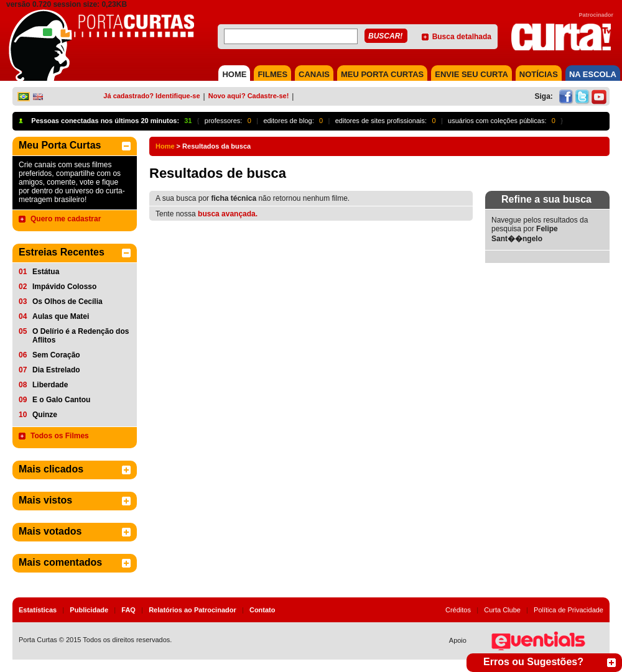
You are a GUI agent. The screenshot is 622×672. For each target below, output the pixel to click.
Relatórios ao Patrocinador (193, 610)
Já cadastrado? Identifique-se (151, 96)
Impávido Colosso (64, 287)
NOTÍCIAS (539, 74)
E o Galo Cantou (61, 400)
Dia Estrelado (56, 370)
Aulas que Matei (61, 316)
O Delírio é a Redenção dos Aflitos (81, 336)
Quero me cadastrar (66, 219)
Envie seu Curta (471, 74)
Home (165, 146)
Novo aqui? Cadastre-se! (249, 96)
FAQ (128, 610)
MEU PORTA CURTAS (382, 74)
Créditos (458, 610)
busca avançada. (228, 214)
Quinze (45, 415)
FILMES (272, 74)
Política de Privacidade (569, 610)
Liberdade (50, 385)
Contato (262, 610)
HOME (234, 74)
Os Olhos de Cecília (67, 301)
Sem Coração (56, 355)
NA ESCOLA (593, 74)
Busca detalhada (462, 37)
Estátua (46, 272)
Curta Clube (502, 610)
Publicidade (89, 610)
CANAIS (314, 74)
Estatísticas (38, 610)
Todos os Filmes (60, 436)
